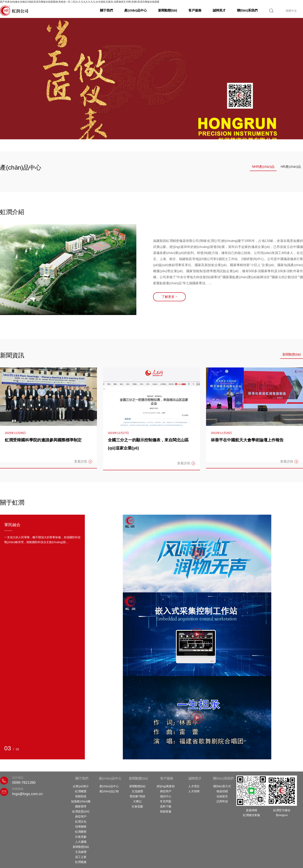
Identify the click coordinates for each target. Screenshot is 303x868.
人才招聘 (194, 791)
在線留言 (222, 796)
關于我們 (106, 10)
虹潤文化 (81, 822)
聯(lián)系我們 (247, 10)
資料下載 (166, 806)
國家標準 (81, 806)
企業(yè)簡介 (81, 786)
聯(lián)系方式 (222, 786)
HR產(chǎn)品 (291, 167)
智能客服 (166, 811)
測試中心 (166, 796)
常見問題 (166, 801)
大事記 (137, 801)
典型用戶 (81, 817)
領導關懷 (81, 827)
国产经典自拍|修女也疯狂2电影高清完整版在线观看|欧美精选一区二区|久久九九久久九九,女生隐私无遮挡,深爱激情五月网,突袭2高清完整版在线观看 (80, 2)
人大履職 (81, 842)
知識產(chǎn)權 (81, 801)
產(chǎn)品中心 (136, 10)
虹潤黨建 (81, 862)
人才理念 (194, 786)
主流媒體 (81, 852)
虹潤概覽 (81, 791)
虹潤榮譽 (81, 832)
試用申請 (222, 801)
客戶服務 (195, 10)
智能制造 (81, 796)
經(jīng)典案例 (166, 786)
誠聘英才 (219, 10)
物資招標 (222, 791)
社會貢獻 (81, 837)
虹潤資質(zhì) (81, 811)
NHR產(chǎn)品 (263, 167)
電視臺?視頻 (137, 796)
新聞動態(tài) (168, 10)
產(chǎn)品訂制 (109, 791)
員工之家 (81, 857)
